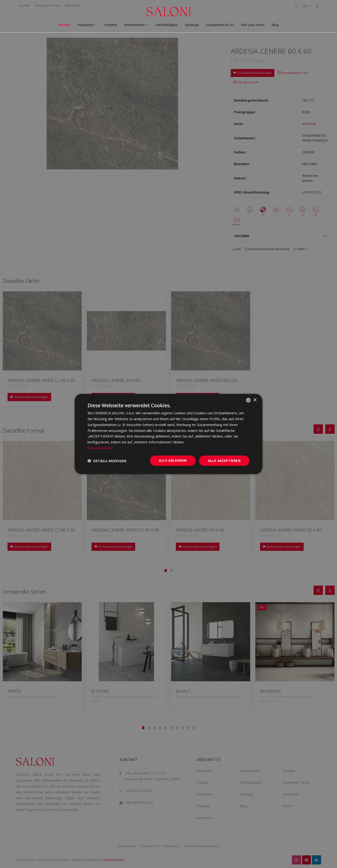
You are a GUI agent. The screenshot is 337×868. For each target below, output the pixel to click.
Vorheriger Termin (47, 5)
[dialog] (168, 434)
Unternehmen (135, 25)
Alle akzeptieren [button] (224, 460)
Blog (275, 25)
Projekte (111, 25)
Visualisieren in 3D (220, 25)
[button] (107, 461)
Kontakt (24, 5)
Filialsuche (72, 5)
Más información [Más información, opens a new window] (101, 448)
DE (305, 6)
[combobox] (248, 400)
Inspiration (86, 25)
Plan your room (253, 25)
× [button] (255, 400)
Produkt (64, 25)
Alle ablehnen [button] (173, 460)
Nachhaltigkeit (167, 25)
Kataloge (192, 25)
